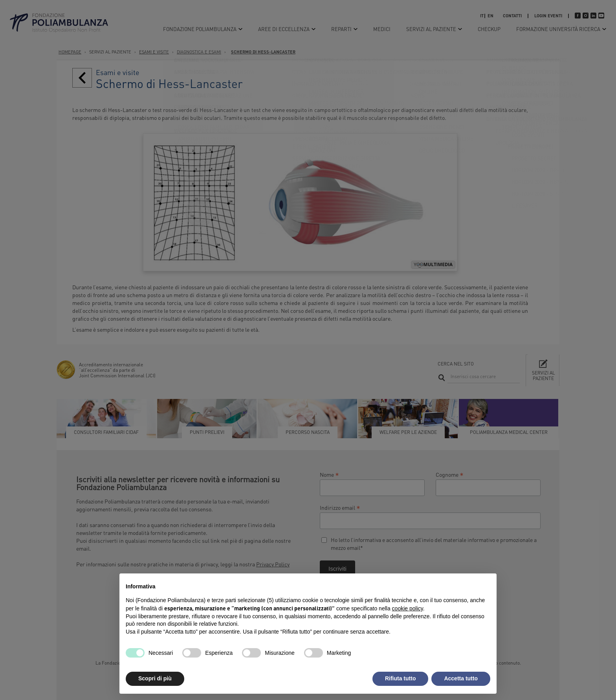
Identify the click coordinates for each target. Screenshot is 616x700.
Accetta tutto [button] (461, 678)
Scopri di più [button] (155, 678)
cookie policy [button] (408, 608)
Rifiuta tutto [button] (401, 678)
